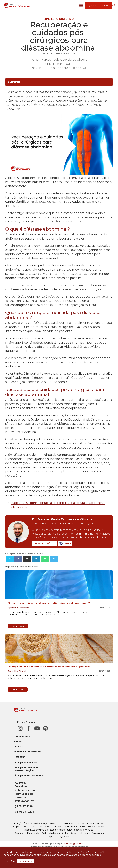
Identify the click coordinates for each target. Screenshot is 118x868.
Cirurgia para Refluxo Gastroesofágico (26, 769)
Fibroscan (19, 757)
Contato (18, 747)
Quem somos (22, 736)
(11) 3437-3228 (24, 806)
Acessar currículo (45, 543)
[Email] (27, 559)
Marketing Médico (73, 843)
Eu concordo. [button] (26, 861)
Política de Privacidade (27, 752)
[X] (10, 559)
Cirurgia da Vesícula (25, 763)
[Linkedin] (36, 559)
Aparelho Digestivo (59, 19)
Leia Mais (10, 861)
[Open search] (114, 6)
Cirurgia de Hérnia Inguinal (29, 776)
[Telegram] (54, 559)
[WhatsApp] (45, 559)
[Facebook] (18, 559)
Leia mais (18, 626)
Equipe (17, 742)
